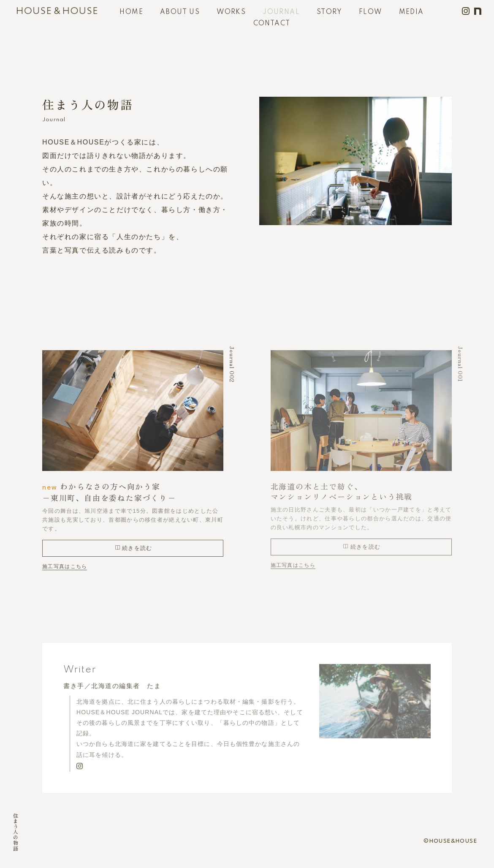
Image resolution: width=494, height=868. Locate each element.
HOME (131, 12)
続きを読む (134, 548)
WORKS (231, 12)
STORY (329, 12)
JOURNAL (281, 12)
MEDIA (411, 12)
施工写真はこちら (65, 566)
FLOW (370, 12)
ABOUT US (180, 12)
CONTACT (272, 24)
